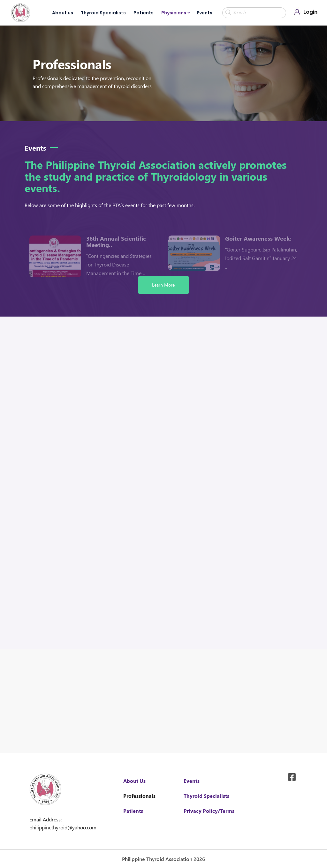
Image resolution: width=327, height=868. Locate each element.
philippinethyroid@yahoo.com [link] (63, 827)
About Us (134, 781)
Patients (144, 13)
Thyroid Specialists (103, 13)
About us (63, 13)
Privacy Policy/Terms (209, 811)
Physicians (174, 13)
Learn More (163, 285)
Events (205, 13)
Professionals (139, 796)
